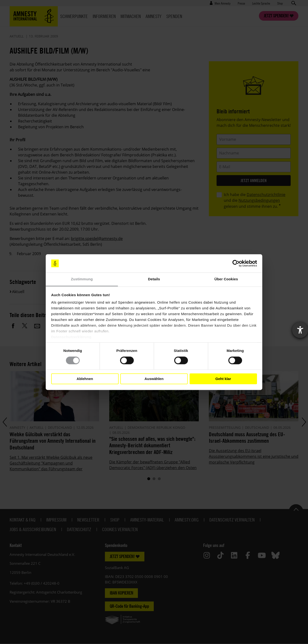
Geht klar (223, 379)
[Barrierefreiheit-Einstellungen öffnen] (300, 330)
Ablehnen (85, 379)
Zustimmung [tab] (82, 279)
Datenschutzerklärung (71, 337)
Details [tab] (154, 279)
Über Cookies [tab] (226, 279)
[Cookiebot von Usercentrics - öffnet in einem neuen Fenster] (236, 263)
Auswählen (154, 379)
